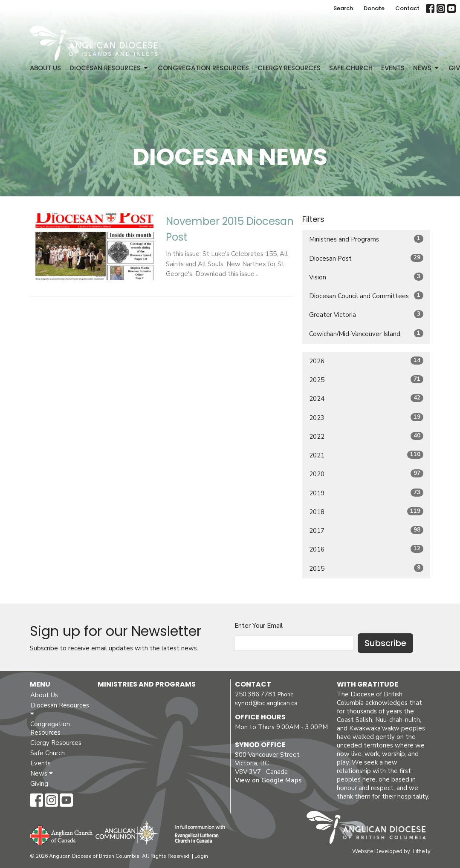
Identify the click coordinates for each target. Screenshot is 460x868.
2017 (366, 530)
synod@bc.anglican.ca (266, 703)
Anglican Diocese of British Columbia (370, 829)
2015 (366, 568)
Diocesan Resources (109, 68)
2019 (366, 493)
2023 (366, 418)
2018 (366, 512)
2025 (366, 380)
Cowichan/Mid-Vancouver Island (366, 334)
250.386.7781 (255, 694)
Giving (39, 784)
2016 (366, 549)
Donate (374, 8)
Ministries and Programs (366, 239)
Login (201, 856)
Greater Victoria (366, 315)
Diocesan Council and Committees (366, 296)
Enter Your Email (259, 626)
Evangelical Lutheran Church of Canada (197, 834)
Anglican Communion (127, 833)
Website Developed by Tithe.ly (391, 851)
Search (343, 8)
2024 (366, 398)
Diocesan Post (366, 258)
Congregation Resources (203, 68)
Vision (366, 277)
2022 (366, 436)
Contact (407, 8)
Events (393, 68)
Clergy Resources (289, 68)
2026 (366, 361)
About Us (45, 68)
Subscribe (385, 643)
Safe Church (351, 68)
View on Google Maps (268, 780)
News (427, 68)
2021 (366, 455)
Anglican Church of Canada (62, 834)
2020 (366, 474)
